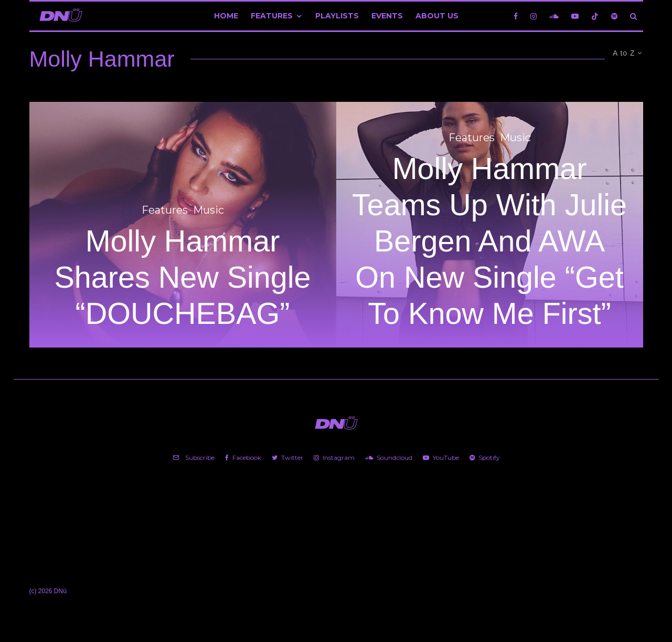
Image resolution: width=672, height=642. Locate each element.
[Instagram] (534, 16)
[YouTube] (575, 16)
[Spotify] (614, 16)
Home (226, 16)
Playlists (337, 16)
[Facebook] (516, 16)
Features (272, 16)
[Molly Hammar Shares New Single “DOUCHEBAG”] (183, 225)
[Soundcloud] (554, 16)
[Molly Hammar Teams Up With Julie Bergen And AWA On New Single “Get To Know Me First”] (490, 225)
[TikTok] (595, 16)
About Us (437, 16)
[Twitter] (287, 458)
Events (387, 16)
